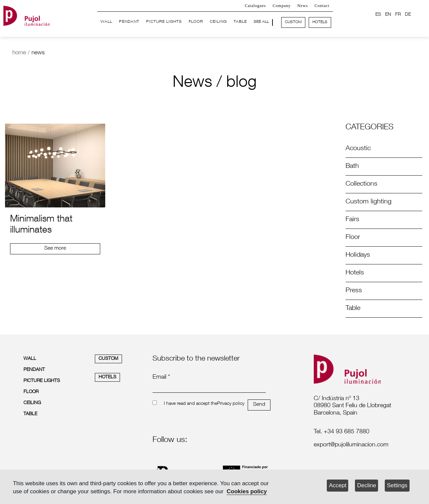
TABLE (240, 22)
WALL (106, 22)
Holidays (358, 255)
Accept (338, 485)
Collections (361, 184)
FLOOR (196, 22)
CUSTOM (293, 22)
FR (398, 15)
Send (259, 405)
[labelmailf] (357, 445)
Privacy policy (231, 404)
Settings (397, 485)
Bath (352, 167)
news (38, 53)
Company (282, 6)
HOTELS (320, 22)
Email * (161, 377)
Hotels (355, 273)
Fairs (352, 220)
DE (408, 15)
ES (378, 15)
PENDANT (129, 22)
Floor (353, 238)
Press (354, 291)
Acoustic (358, 149)
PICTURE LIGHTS (164, 22)
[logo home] (26, 15)
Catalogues (255, 6)
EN (388, 15)
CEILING (218, 22)
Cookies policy (247, 491)
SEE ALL (261, 22)
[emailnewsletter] (209, 388)
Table (353, 309)
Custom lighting (369, 202)
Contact (322, 6)
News (302, 6)
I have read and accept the (191, 404)
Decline (366, 485)
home (19, 53)
